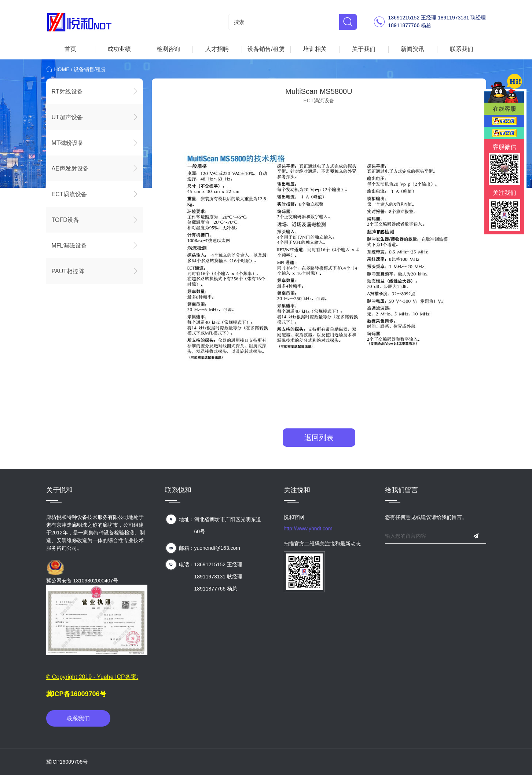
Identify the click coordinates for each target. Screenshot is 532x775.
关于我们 (364, 49)
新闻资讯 (412, 49)
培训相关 (315, 49)
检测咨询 (168, 49)
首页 (70, 49)
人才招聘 (217, 49)
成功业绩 (119, 49)
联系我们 (462, 49)
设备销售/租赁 (266, 49)
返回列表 (319, 438)
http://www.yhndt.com (308, 529)
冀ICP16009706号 (67, 762)
